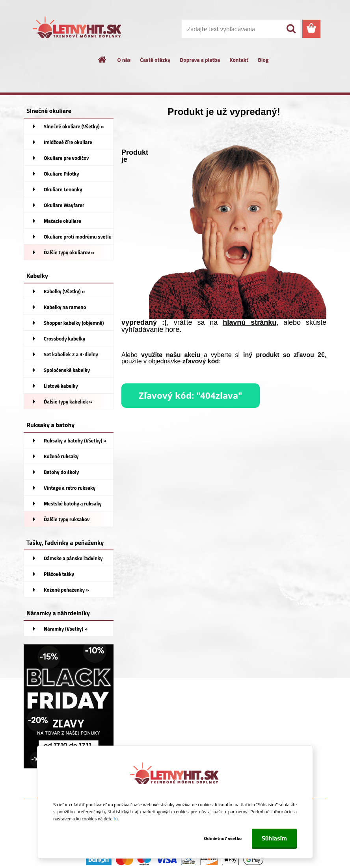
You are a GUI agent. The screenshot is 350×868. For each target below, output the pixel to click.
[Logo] (78, 29)
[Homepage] (102, 59)
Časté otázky (155, 60)
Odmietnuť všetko (220, 838)
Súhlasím (274, 838)
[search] (291, 29)
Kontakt (239, 60)
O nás (124, 60)
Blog (263, 60)
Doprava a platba (200, 60)
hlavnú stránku (249, 322)
